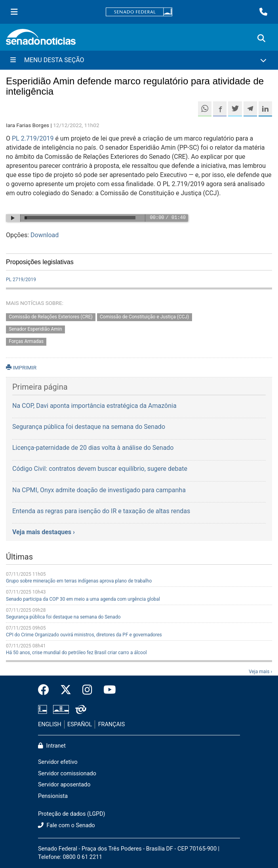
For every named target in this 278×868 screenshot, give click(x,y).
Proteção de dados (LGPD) (72, 814)
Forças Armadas (26, 342)
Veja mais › (260, 672)
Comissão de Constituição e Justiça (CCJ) (144, 317)
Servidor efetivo (58, 762)
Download (45, 235)
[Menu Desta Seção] (139, 60)
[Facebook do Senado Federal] (46, 690)
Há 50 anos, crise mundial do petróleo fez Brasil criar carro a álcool (76, 653)
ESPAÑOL (80, 724)
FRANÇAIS (112, 724)
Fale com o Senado (67, 825)
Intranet (52, 746)
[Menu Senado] (14, 12)
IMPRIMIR (21, 367)
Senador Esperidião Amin (35, 329)
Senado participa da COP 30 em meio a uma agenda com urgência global (83, 599)
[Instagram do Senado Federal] (87, 690)
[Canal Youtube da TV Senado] (107, 690)
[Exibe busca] (261, 38)
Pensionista (53, 796)
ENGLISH (50, 724)
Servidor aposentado (64, 785)
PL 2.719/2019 (33, 138)
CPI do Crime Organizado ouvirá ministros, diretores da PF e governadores (84, 635)
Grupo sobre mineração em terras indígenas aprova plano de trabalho (79, 581)
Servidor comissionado (67, 774)
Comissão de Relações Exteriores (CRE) (51, 317)
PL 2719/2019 (21, 280)
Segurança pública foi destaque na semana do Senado (63, 617)
